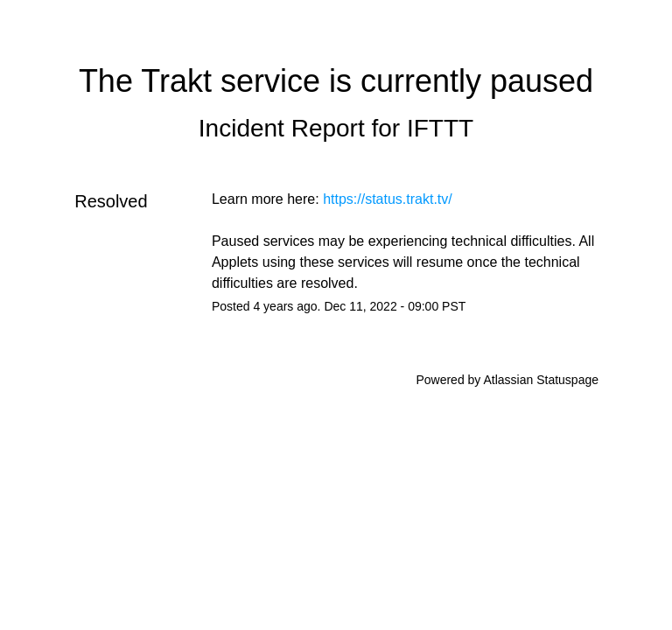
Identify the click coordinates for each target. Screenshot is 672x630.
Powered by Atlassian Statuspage (507, 380)
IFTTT (440, 128)
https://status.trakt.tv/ (388, 199)
